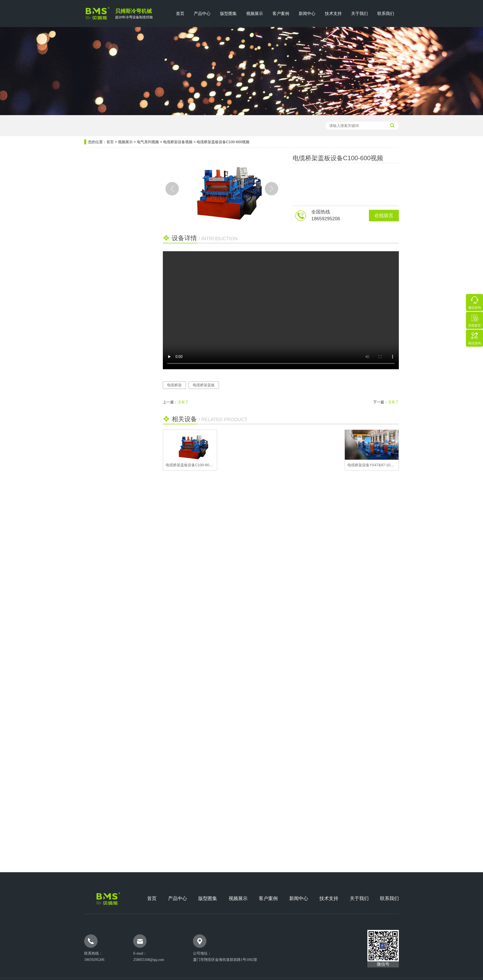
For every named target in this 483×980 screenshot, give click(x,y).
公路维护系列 (101, 248)
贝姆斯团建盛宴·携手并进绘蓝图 (114, 391)
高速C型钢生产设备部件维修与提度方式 (116, 359)
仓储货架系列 (101, 234)
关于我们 (359, 14)
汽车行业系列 (101, 275)
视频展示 (255, 14)
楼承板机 (144, 126)
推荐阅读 (116, 333)
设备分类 (116, 162)
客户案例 (281, 14)
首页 (180, 14)
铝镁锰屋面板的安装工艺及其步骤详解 (116, 423)
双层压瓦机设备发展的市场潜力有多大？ (116, 369)
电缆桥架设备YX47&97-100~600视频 (378, 465)
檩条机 (128, 126)
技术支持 (333, 14)
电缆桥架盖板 (204, 385)
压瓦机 (113, 126)
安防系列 (96, 289)
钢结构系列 (99, 178)
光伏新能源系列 (103, 192)
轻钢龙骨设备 (167, 126)
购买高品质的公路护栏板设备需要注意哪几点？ (116, 348)
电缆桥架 (174, 385)
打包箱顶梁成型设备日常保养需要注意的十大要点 (116, 413)
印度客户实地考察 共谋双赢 (111, 380)
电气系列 (96, 206)
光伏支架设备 (193, 126)
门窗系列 (96, 262)
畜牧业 (94, 317)
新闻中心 (307, 14)
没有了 (183, 402)
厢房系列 (96, 303)
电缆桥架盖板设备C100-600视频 (192, 465)
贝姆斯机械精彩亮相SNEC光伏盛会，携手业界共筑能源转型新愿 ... (116, 402)
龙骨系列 (96, 220)
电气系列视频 (148, 142)
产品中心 (202, 14)
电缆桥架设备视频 (178, 142)
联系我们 (386, 14)
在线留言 (384, 216)
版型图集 (228, 14)
